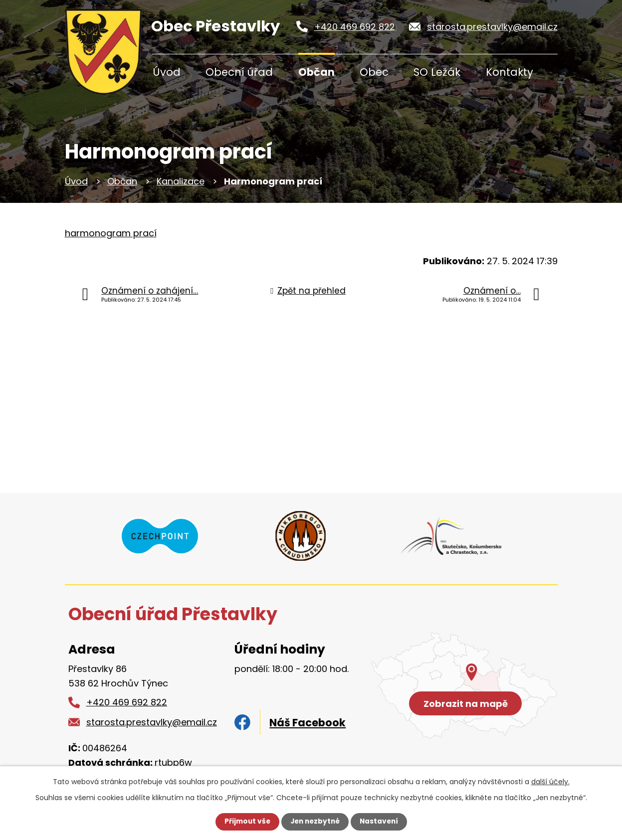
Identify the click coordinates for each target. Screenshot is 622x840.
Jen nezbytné (315, 822)
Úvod (167, 72)
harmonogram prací (111, 233)
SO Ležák (437, 72)
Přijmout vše (245, 822)
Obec (374, 72)
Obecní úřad (239, 72)
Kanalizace (181, 181)
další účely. (550, 782)
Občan (316, 72)
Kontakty (510, 72)
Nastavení (381, 822)
